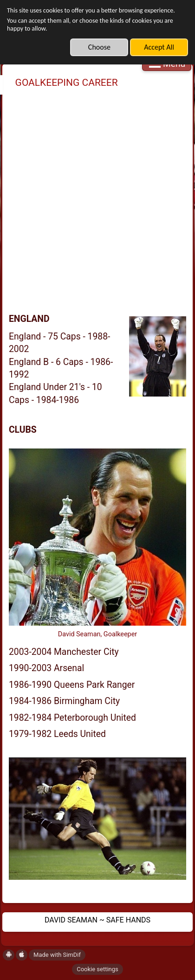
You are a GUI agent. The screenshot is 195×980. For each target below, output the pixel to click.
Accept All (159, 47)
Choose (99, 47)
